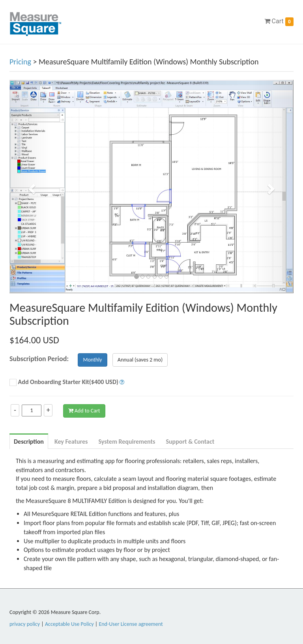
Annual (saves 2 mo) (140, 360)
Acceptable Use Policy (69, 624)
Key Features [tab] (71, 442)
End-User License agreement (131, 624)
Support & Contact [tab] (190, 442)
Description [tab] (29, 442)
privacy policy (25, 624)
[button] (31, 186)
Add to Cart (84, 411)
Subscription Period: (39, 359)
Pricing (20, 62)
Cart (279, 22)
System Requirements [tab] (127, 442)
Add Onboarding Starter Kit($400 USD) (64, 382)
